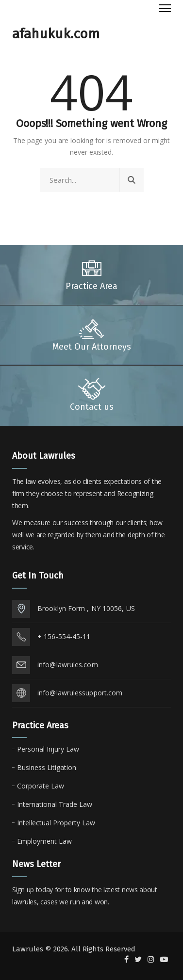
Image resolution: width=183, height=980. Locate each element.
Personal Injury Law (48, 749)
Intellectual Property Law (56, 823)
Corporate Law (41, 786)
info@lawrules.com (68, 665)
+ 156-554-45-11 (64, 636)
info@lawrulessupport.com (80, 693)
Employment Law (44, 841)
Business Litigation (47, 767)
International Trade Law (55, 804)
